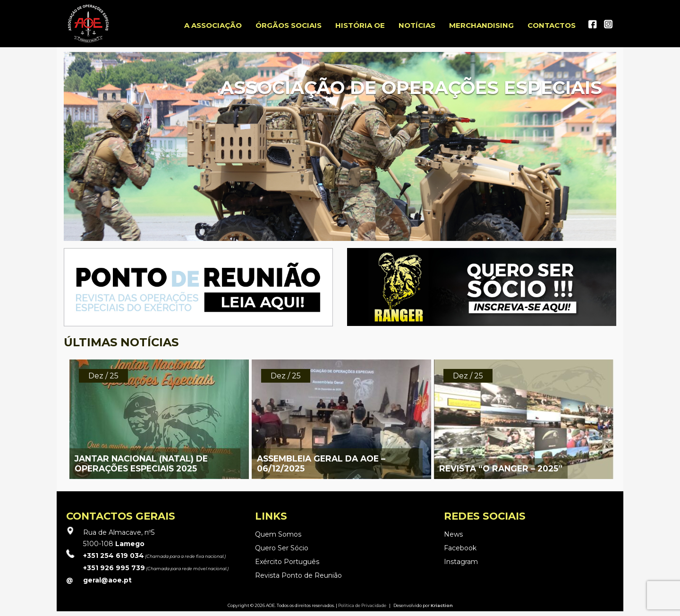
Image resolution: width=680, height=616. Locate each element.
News (453, 534)
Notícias (417, 25)
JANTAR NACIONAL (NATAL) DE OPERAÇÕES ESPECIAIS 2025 (141, 463)
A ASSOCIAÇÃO (213, 25)
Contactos (552, 25)
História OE (360, 25)
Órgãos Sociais (289, 25)
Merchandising (481, 25)
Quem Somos (278, 534)
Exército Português (287, 562)
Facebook (460, 548)
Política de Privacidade (362, 605)
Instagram (461, 562)
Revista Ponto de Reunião (298, 575)
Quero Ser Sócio (282, 548)
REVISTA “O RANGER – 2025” (501, 468)
